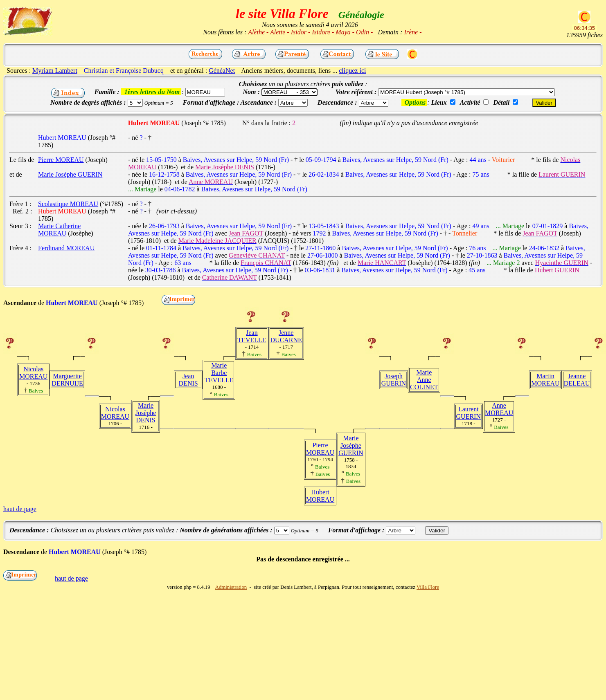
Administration (231, 587)
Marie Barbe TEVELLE (219, 373)
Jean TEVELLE (252, 336)
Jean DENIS (188, 380)
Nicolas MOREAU (33, 373)
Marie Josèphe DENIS (146, 413)
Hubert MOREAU (320, 496)
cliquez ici (352, 71)
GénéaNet (222, 71)
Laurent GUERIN (469, 413)
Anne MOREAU (499, 409)
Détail (501, 102)
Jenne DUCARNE (286, 336)
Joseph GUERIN (394, 380)
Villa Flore (428, 587)
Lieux (439, 102)
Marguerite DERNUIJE (67, 380)
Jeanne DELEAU (577, 380)
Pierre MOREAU (320, 449)
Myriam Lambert (55, 71)
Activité (470, 102)
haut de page (20, 509)
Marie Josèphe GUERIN (351, 445)
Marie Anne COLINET (424, 380)
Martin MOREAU (545, 380)
